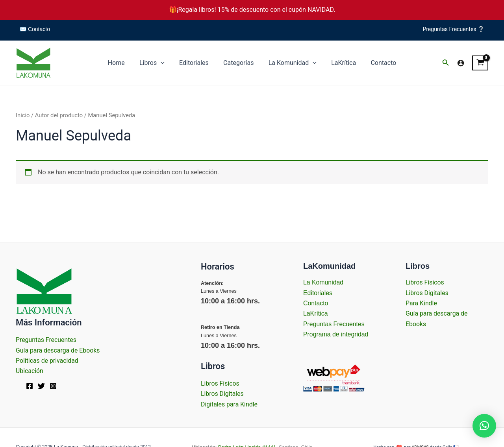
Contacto (377, 63)
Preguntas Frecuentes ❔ (453, 29)
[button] (484, 426)
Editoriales (196, 63)
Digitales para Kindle (229, 404)
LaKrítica (340, 63)
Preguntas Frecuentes (46, 340)
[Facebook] (30, 386)
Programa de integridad (336, 334)
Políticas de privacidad (47, 361)
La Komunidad (290, 63)
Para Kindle (422, 303)
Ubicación (30, 371)
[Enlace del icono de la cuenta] (461, 63)
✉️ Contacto (35, 29)
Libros (156, 63)
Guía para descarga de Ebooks (58, 350)
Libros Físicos (220, 383)
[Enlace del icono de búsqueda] (446, 63)
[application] (165, 63)
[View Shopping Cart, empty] (480, 63)
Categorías (238, 63)
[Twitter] (41, 386)
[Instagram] (53, 386)
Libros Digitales (222, 394)
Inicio (23, 115)
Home (123, 63)
